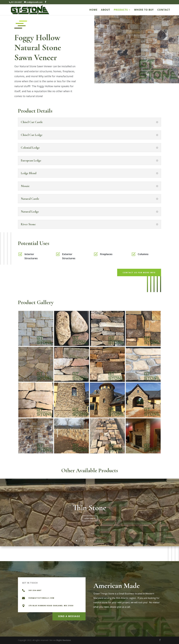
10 (98, 541)
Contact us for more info (139, 272)
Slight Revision (63, 640)
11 (100, 541)
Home (93, 10)
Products (121, 10)
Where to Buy (144, 10)
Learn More (90, 518)
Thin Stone (89, 508)
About (106, 10)
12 (102, 541)
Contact (164, 10)
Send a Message (69, 616)
